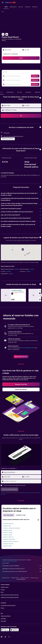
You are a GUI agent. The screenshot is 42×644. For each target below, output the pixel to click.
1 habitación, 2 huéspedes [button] (10, 54)
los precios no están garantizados (10, 561)
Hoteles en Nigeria (25, 578)
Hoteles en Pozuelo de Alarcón (11, 542)
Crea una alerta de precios (28, 348)
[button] (3, 2)
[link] (21, 357)
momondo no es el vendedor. (22, 566)
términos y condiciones (26, 493)
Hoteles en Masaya (8, 533)
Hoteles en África (15, 578)
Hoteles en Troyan (8, 530)
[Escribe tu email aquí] (22, 481)
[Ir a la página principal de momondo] (10, 2)
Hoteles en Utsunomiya (9, 539)
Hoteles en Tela (7, 526)
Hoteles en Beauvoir (8, 537)
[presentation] (38, 520)
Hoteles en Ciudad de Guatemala (11, 528)
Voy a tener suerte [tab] (8, 515)
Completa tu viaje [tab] (21, 515)
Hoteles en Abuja (34, 578)
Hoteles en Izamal (7, 535)
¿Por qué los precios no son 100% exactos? (22, 571)
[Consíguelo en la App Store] (14, 630)
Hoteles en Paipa (7, 546)
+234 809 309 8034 (7, 44)
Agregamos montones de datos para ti (22, 569)
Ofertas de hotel (6, 578)
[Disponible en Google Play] (5, 630)
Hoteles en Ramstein (8, 524)
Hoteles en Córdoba (8, 544)
